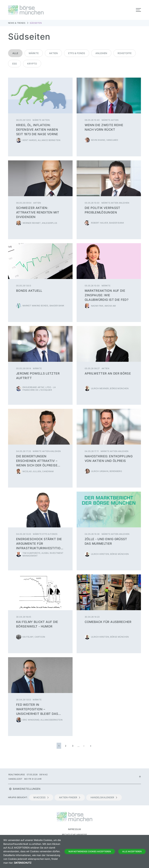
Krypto (32, 64)
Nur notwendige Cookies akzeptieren (90, 851)
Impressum (74, 829)
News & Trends (17, 23)
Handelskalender (104, 797)
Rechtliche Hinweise (74, 835)
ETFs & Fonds (77, 53)
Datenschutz (23, 863)
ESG (15, 64)
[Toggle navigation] (138, 10)
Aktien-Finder (70, 797)
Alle (15, 53)
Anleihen (101, 53)
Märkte (34, 53)
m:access (41, 797)
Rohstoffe (125, 53)
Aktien (53, 53)
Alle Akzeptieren (132, 851)
